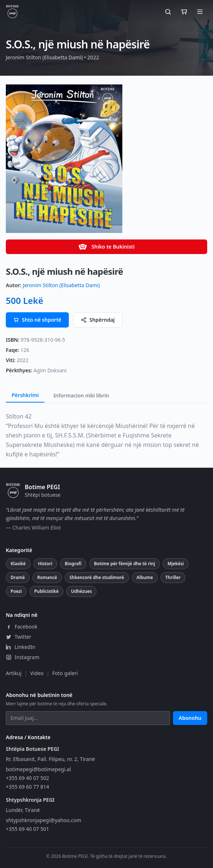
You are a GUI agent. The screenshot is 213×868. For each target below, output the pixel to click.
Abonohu (190, 718)
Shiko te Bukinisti (106, 247)
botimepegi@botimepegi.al (38, 769)
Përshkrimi (25, 395)
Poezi (16, 591)
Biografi (73, 564)
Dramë (18, 577)
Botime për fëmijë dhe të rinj (125, 564)
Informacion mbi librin (81, 395)
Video (37, 673)
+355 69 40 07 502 (27, 778)
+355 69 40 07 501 (27, 829)
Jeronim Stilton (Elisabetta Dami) (61, 285)
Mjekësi (176, 564)
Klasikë (18, 564)
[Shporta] (184, 12)
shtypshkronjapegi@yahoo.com (44, 820)
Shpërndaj (98, 320)
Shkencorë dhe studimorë (97, 577)
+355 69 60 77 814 (27, 787)
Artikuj (14, 673)
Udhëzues (81, 591)
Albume (145, 577)
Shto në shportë (37, 320)
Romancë (47, 577)
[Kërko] (168, 12)
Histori (45, 564)
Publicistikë (46, 591)
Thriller (173, 577)
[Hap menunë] (200, 12)
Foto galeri (65, 673)
